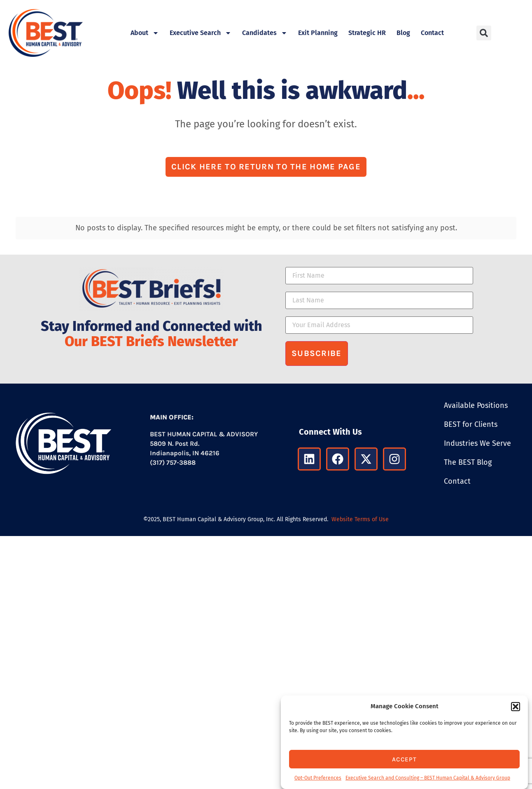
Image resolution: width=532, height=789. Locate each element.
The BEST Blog (468, 462)
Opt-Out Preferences (318, 778)
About (145, 33)
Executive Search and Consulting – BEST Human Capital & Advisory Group (428, 778)
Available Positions (476, 405)
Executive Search (201, 33)
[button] (516, 707)
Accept (404, 759)
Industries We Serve (477, 443)
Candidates (265, 33)
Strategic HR (367, 33)
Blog (403, 33)
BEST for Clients (471, 424)
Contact (432, 33)
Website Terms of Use (360, 519)
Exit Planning (318, 33)
